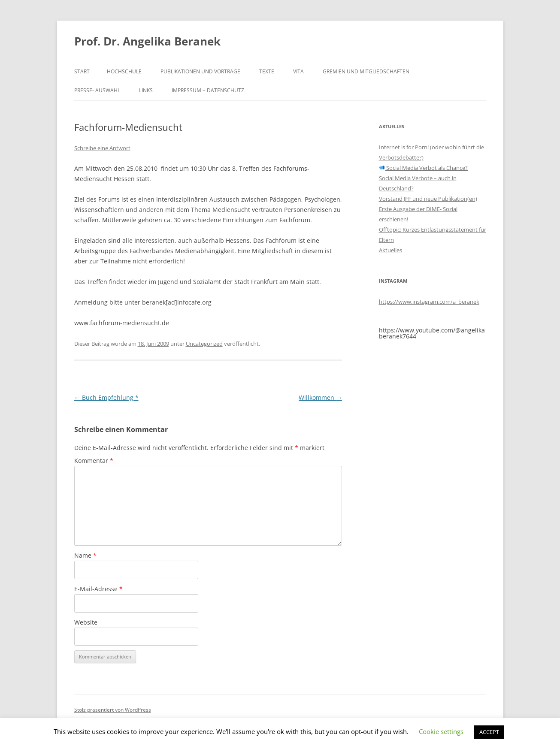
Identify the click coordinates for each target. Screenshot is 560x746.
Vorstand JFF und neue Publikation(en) (428, 199)
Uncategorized (204, 344)
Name (85, 555)
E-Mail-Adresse (98, 589)
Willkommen (320, 397)
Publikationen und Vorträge (200, 71)
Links (146, 90)
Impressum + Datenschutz (208, 90)
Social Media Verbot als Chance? (423, 168)
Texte (267, 71)
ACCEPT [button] (489, 732)
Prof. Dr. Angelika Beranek (147, 41)
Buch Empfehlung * (106, 397)
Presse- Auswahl (97, 90)
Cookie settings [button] (441, 731)
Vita (298, 71)
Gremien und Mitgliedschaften (366, 71)
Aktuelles (390, 250)
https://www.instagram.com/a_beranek (429, 302)
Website (86, 622)
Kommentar (94, 461)
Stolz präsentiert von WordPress (113, 710)
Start (82, 71)
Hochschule (124, 71)
